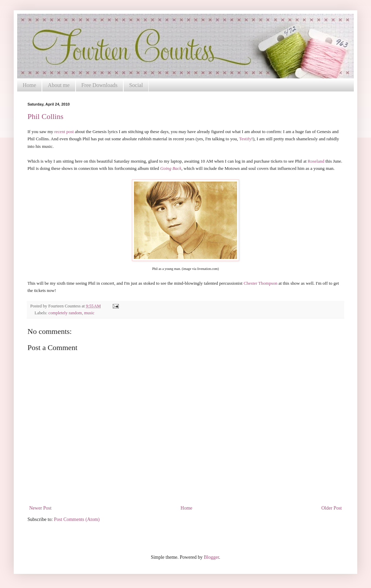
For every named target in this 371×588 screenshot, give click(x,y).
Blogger (211, 557)
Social (136, 85)
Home (29, 85)
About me (59, 85)
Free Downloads (99, 85)
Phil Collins (46, 116)
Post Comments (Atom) (77, 519)
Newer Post (40, 508)
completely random (65, 313)
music (89, 313)
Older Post (332, 508)
